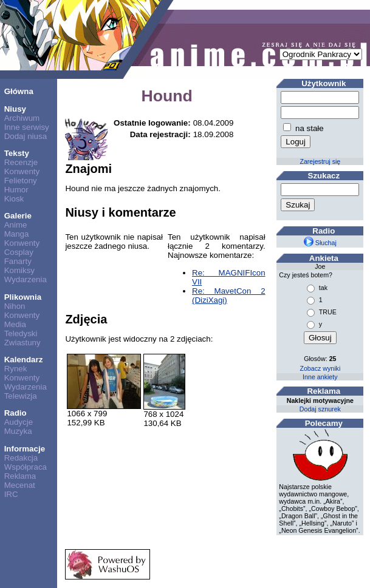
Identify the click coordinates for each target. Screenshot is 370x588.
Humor (16, 190)
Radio (15, 413)
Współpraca (26, 467)
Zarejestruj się (320, 161)
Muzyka (18, 431)
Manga (17, 234)
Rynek (16, 369)
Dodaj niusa (26, 136)
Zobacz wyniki (320, 368)
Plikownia (23, 297)
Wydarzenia (26, 279)
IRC (11, 494)
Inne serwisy (27, 127)
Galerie (18, 216)
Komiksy (19, 270)
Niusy (15, 109)
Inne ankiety (320, 377)
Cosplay (19, 252)
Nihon (15, 306)
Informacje (25, 449)
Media (15, 324)
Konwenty (22, 171)
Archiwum (22, 118)
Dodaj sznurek (320, 409)
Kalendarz (24, 360)
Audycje (19, 422)
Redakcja (21, 458)
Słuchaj (320, 243)
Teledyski (21, 333)
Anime (16, 225)
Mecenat (20, 485)
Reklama (20, 476)
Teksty (17, 153)
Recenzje (21, 162)
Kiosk (14, 199)
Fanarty (18, 261)
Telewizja (21, 396)
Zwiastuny (22, 343)
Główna (19, 91)
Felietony (21, 181)
